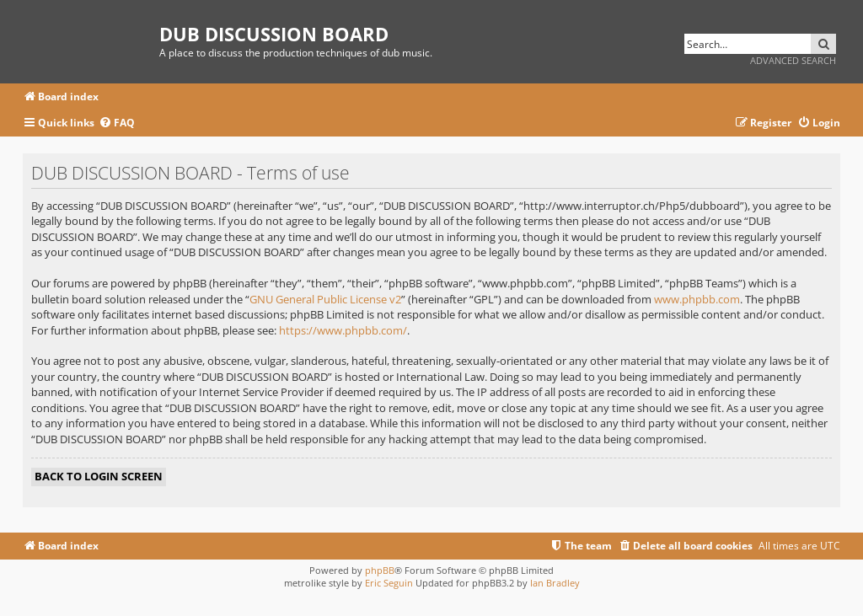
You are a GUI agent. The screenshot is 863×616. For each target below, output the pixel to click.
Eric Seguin (389, 583)
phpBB (380, 570)
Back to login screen (99, 476)
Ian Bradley (555, 583)
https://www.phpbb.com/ (343, 330)
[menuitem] (117, 123)
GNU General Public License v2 (325, 299)
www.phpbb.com (697, 299)
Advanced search (793, 60)
